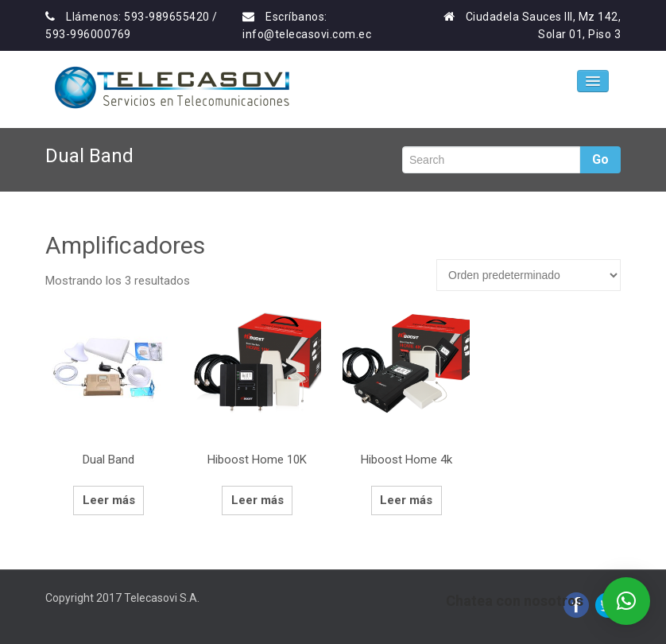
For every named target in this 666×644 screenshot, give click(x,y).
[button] (626, 601)
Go (600, 159)
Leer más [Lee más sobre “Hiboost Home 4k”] (406, 500)
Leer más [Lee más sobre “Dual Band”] (109, 500)
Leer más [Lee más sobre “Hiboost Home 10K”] (257, 500)
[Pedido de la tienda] (529, 275)
